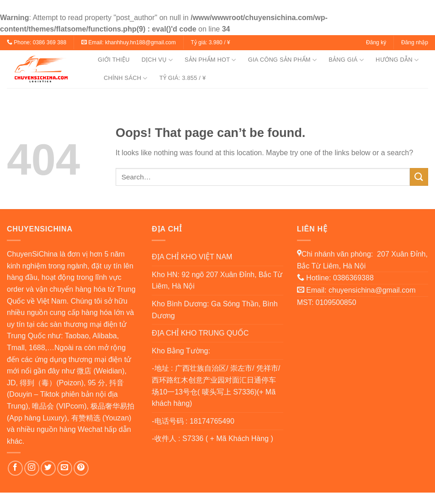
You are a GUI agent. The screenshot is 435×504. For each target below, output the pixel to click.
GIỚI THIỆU (114, 60)
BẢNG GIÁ (346, 60)
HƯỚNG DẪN (397, 60)
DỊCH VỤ (157, 60)
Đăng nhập (415, 42)
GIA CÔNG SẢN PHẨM (282, 60)
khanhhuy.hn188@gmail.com (141, 42)
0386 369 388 (50, 42)
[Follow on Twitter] (48, 468)
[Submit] (419, 177)
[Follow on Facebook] (15, 468)
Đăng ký (376, 42)
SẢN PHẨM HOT (210, 60)
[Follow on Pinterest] (81, 468)
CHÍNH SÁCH (126, 78)
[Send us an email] (65, 468)
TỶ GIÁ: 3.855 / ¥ (183, 78)
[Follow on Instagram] (32, 468)
